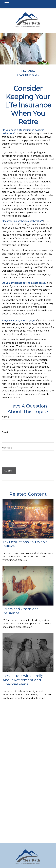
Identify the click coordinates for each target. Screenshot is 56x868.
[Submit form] (9, 471)
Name (5, 417)
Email (5, 432)
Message (7, 448)
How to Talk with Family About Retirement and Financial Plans (23, 680)
